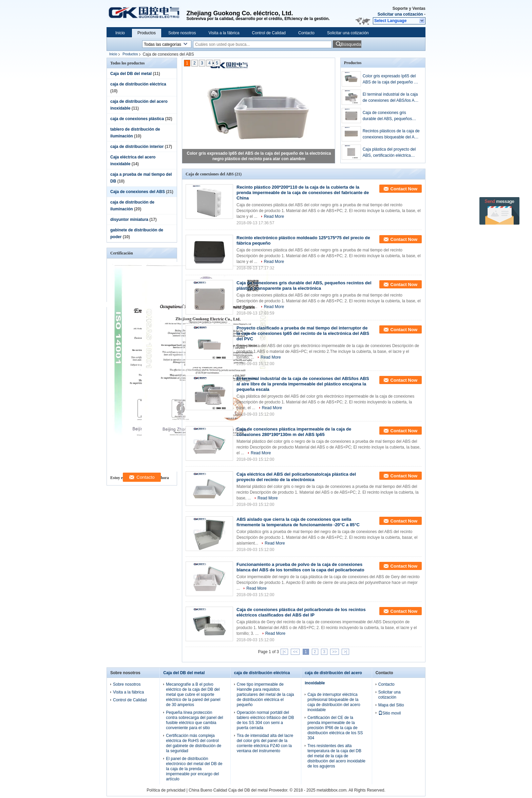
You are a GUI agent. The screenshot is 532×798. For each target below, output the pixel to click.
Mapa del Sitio (391, 705)
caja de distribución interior (137, 147)
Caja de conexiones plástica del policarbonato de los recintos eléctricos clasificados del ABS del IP (301, 612)
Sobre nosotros (182, 33)
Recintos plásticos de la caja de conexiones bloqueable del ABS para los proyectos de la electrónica (391, 134)
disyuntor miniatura (129, 220)
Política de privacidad (166, 790)
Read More (274, 216)
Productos (147, 33)
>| (345, 652)
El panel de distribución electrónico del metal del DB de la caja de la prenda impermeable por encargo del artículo (194, 769)
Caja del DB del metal (131, 74)
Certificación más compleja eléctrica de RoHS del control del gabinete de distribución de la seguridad (194, 743)
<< (295, 652)
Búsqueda (351, 44)
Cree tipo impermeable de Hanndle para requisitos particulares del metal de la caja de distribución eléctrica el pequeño (265, 695)
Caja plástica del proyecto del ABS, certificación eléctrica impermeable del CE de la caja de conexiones (390, 153)
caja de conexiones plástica (137, 119)
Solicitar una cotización (400, 14)
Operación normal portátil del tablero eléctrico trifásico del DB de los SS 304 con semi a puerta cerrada (265, 720)
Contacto (306, 33)
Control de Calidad (269, 33)
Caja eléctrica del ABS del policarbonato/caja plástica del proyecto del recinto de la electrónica (296, 477)
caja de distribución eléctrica (138, 84)
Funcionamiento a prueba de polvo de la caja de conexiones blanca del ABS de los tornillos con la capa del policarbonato (300, 567)
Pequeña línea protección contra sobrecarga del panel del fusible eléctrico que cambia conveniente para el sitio (194, 720)
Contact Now (404, 189)
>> (335, 652)
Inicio (120, 33)
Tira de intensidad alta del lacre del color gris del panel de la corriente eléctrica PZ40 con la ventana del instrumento (265, 743)
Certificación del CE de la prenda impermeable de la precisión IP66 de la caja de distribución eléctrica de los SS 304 (335, 728)
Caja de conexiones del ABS (138, 192)
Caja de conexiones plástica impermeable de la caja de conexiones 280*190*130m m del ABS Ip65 (294, 432)
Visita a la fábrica (224, 33)
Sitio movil (390, 713)
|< (284, 652)
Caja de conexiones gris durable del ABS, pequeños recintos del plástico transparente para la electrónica (391, 116)
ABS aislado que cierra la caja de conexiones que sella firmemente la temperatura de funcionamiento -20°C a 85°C (298, 522)
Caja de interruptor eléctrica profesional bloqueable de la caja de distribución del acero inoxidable (334, 702)
